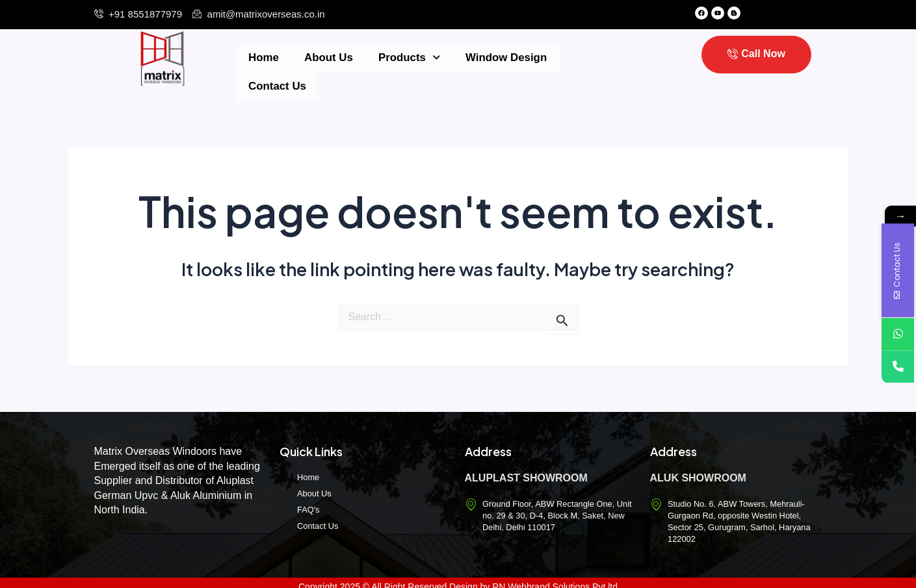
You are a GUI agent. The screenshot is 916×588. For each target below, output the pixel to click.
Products (392, 57)
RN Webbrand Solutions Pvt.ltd (555, 578)
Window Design (484, 57)
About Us (318, 57)
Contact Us (573, 57)
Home (260, 57)
